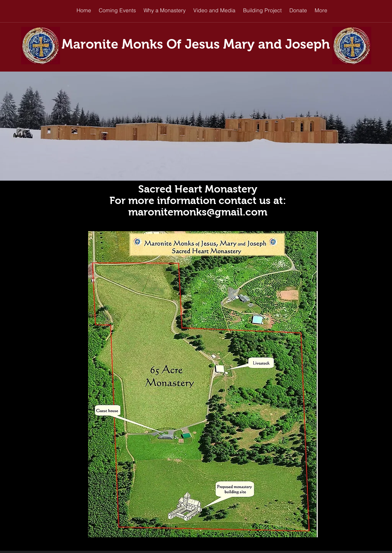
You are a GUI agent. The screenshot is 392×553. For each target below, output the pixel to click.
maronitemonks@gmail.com (198, 212)
